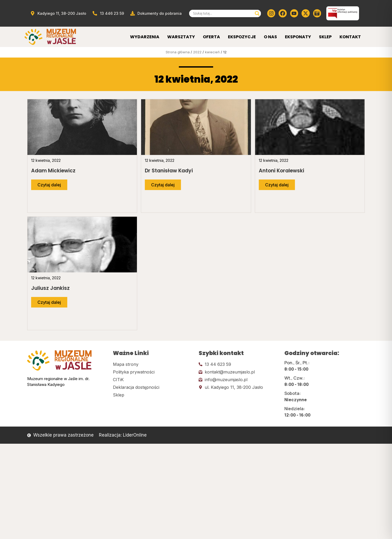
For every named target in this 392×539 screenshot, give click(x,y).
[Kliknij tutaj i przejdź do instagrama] (271, 13)
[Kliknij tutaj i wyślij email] (239, 372)
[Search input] (223, 13)
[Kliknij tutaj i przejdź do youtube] (294, 13)
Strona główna (178, 52)
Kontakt (350, 37)
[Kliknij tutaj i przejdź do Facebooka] (283, 13)
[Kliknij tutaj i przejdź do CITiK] (153, 380)
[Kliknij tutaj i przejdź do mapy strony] (153, 364)
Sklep (325, 37)
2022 (197, 52)
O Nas (270, 37)
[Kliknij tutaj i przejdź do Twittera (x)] (305, 13)
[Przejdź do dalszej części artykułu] (49, 185)
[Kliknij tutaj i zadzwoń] (239, 364)
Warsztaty (181, 37)
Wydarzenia (145, 37)
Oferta (211, 37)
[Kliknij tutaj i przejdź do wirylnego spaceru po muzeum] (317, 13)
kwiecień (212, 52)
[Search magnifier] (257, 13)
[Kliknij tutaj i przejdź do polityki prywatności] (153, 372)
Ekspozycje (242, 37)
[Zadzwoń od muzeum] (108, 13)
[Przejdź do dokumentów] (156, 13)
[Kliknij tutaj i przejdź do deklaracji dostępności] (153, 387)
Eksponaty (298, 37)
